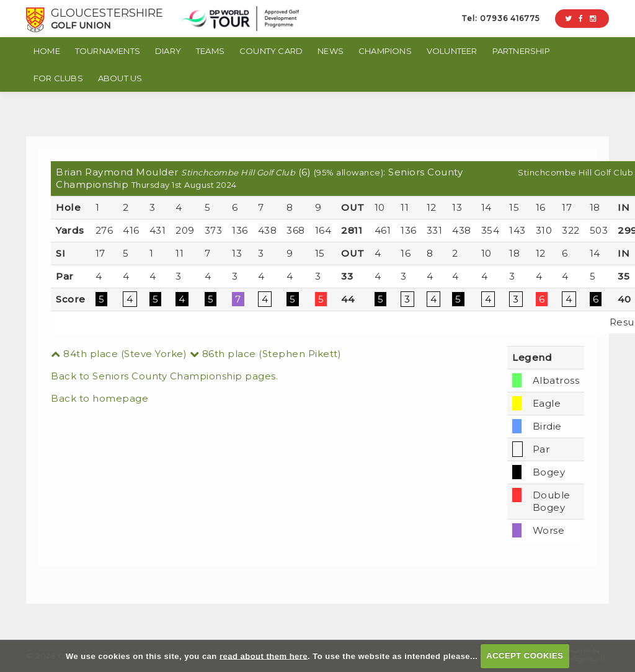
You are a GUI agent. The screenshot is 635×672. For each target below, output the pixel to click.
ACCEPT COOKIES (525, 656)
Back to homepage (100, 398)
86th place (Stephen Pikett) (266, 354)
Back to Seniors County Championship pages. (164, 376)
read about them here (264, 656)
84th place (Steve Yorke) (119, 354)
